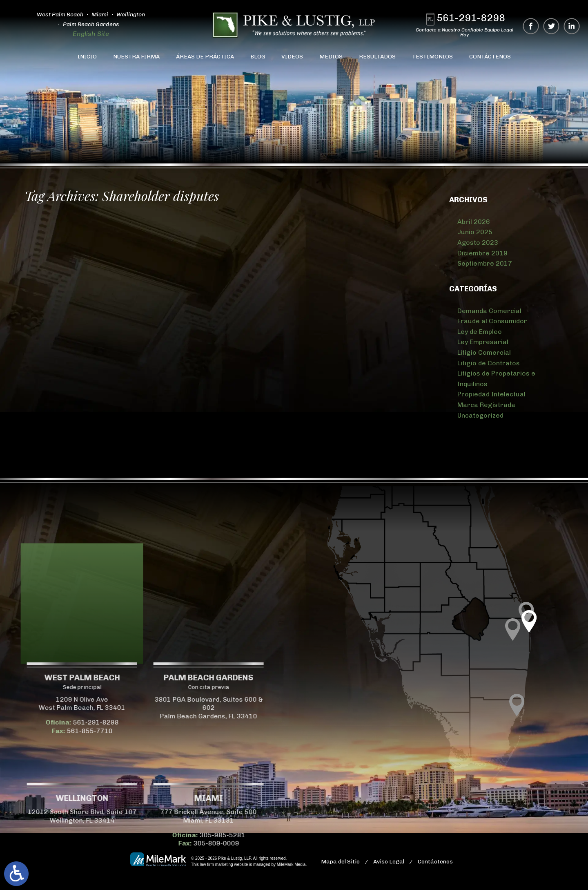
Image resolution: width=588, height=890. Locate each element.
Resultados (377, 57)
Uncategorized (480, 415)
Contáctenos (490, 57)
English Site (90, 34)
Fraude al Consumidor (492, 321)
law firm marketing (216, 864)
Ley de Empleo (480, 332)
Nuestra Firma (136, 57)
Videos (292, 57)
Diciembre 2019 (482, 253)
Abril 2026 (474, 222)
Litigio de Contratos (489, 363)
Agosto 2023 (478, 243)
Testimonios (432, 57)
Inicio (87, 57)
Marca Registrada (486, 405)
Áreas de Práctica (205, 57)
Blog (258, 57)
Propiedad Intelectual (491, 394)
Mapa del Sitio (340, 862)
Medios (331, 57)
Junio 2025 (475, 232)
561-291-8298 (471, 18)
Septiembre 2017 (485, 263)
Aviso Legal (389, 862)
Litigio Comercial (484, 352)
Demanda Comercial (489, 311)
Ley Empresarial (483, 342)
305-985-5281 (82, 835)
